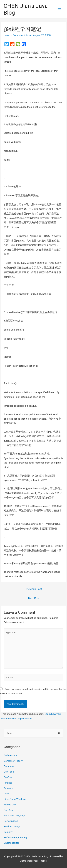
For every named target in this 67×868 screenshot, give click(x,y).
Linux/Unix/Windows (15, 799)
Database (9, 766)
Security (8, 832)
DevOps (8, 777)
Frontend (9, 788)
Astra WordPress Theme (33, 861)
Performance (11, 821)
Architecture (10, 755)
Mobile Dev (10, 805)
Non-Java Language (15, 815)
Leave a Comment (14, 35)
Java (28, 35)
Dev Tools (9, 772)
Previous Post (34, 589)
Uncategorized (12, 843)
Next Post (34, 598)
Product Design (12, 826)
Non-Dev (8, 810)
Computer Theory (13, 761)
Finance (8, 783)
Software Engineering (15, 837)
